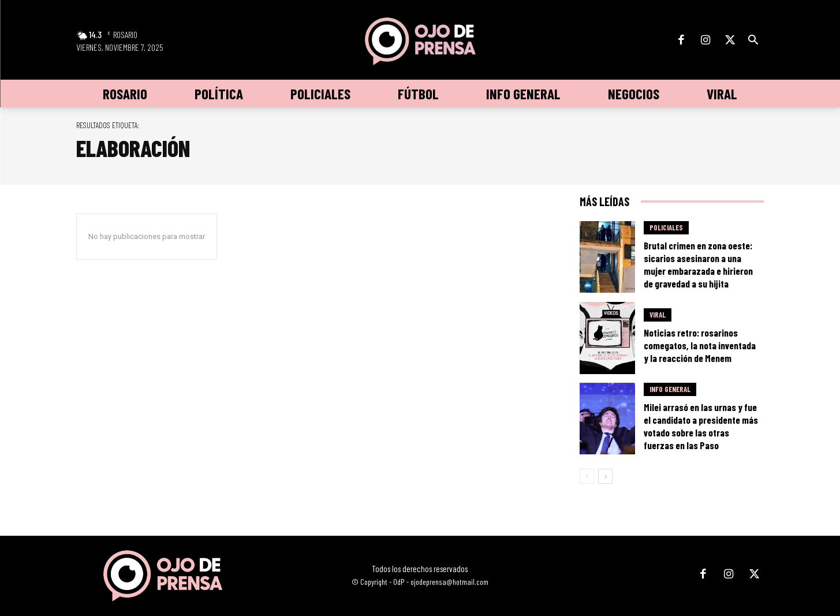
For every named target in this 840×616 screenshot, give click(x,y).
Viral (658, 315)
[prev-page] (587, 476)
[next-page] (605, 476)
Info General (670, 389)
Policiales (666, 227)
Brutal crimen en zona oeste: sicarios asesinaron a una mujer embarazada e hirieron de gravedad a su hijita (698, 264)
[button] (753, 40)
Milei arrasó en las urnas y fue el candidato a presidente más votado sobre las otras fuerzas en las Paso (701, 426)
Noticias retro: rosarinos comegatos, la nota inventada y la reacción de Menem (700, 345)
